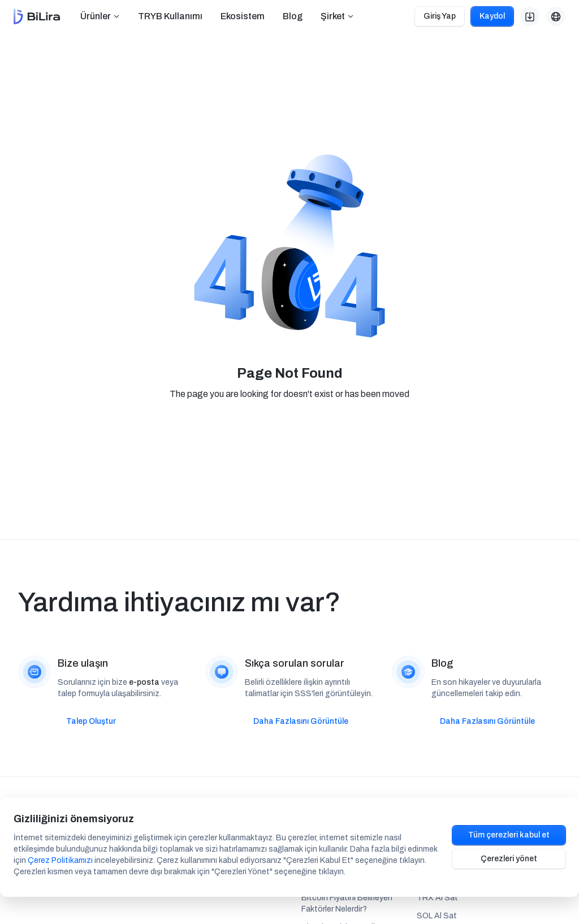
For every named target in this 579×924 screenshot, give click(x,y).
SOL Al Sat (437, 916)
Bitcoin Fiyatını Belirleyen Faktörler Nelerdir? (347, 903)
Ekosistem (243, 16)
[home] (37, 16)
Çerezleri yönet (509, 859)
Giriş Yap (440, 16)
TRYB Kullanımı (170, 16)
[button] (100, 16)
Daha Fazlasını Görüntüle (301, 721)
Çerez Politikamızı (60, 860)
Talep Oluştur (91, 721)
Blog (293, 16)
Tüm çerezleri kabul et (509, 835)
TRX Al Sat (437, 898)
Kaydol (492, 16)
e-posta (144, 682)
